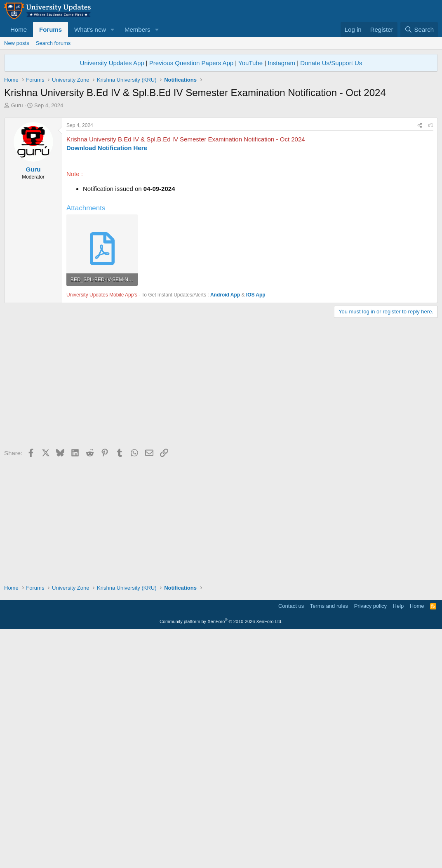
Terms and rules (329, 841)
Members (138, 29)
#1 (431, 241)
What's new (90, 29)
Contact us (291, 841)
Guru (17, 105)
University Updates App (112, 63)
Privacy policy (370, 841)
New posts (17, 43)
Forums (51, 29)
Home (19, 29)
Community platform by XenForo (221, 856)
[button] (113, 29)
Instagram (281, 63)
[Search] (419, 29)
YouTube (250, 63)
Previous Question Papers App (191, 63)
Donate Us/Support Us (331, 63)
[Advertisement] (221, 171)
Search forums (53, 43)
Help (399, 841)
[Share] (420, 241)
